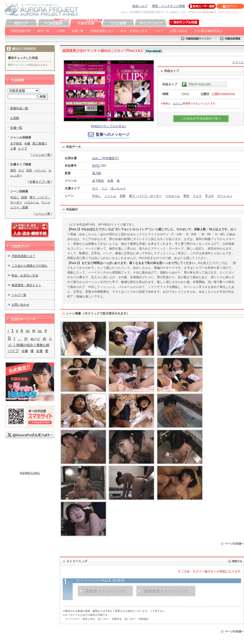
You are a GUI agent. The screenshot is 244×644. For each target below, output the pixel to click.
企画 (110, 181)
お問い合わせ (179, 31)
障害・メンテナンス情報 (169, 6)
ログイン (178, 103)
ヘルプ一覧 (19, 295)
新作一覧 (44, 31)
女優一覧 (77, 31)
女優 (39, 351)
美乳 (13, 170)
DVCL (96, 166)
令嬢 (27, 143)
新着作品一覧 (19, 108)
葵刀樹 (97, 173)
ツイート (238, 62)
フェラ (197, 196)
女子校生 (98, 181)
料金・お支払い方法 (134, 31)
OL (40, 331)
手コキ (209, 196)
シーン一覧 (43, 214)
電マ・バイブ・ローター (145, 196)
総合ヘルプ (140, 6)
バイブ (13, 351)
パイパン (40, 170)
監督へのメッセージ (113, 134)
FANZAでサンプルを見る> (109, 126)
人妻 (13, 148)
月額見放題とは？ (102, 31)
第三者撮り (40, 143)
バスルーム (173, 196)
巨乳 (29, 170)
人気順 (61, 31)
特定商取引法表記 (30, 473)
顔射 (123, 196)
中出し (97, 196)
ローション (225, 196)
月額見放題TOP (20, 31)
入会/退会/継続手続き (208, 31)
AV (28, 331)
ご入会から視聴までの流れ (29, 266)
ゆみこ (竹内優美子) (105, 158)
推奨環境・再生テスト (26, 285)
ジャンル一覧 (41, 155)
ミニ (104, 188)
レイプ (23, 148)
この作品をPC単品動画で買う (201, 119)
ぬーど (35, 339)
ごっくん (110, 196)
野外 (186, 196)
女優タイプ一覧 (40, 182)
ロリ (95, 188)
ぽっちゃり (118, 188)
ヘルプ (159, 31)
